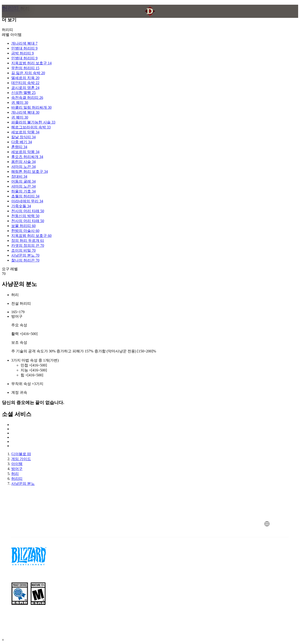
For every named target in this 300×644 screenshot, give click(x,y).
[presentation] (20, 17)
